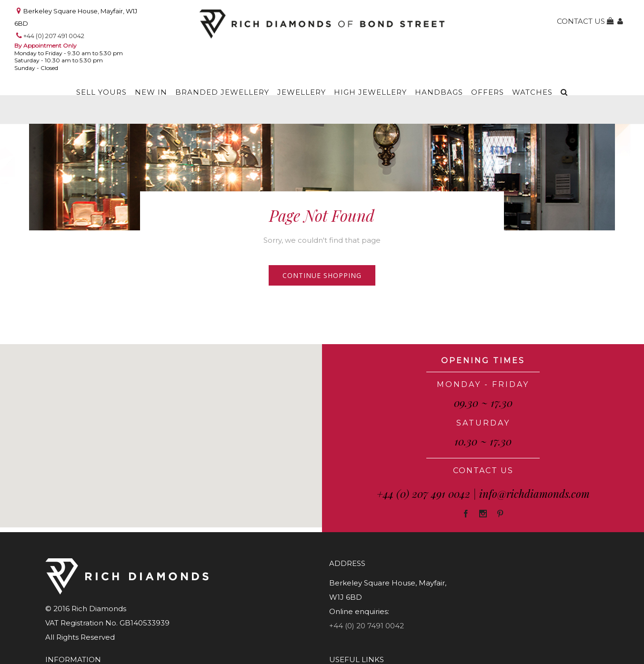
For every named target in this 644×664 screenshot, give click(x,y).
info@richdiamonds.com (534, 494)
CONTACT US (483, 471)
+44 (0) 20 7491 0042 (367, 626)
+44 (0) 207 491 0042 (54, 36)
